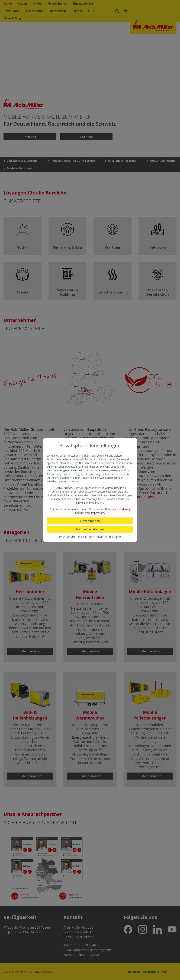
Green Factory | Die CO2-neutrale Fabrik (147, 495)
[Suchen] (117, 11)
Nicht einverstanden (90, 529)
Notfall (30, 137)
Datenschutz (151, 972)
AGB (164, 972)
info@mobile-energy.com (93, 950)
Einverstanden (90, 521)
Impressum (134, 972)
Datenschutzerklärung (118, 509)
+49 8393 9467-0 (88, 945)
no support (90, 89)
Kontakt (86, 137)
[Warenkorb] (126, 11)
